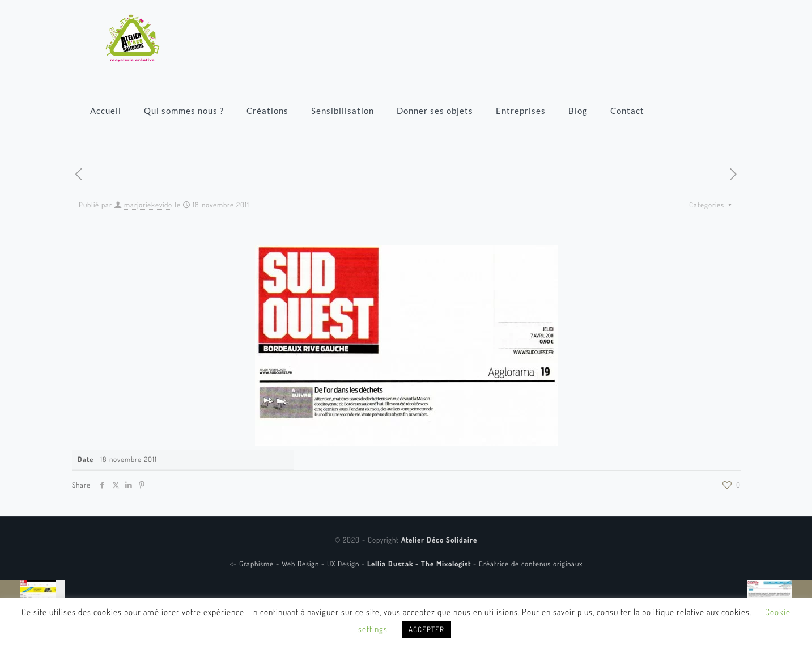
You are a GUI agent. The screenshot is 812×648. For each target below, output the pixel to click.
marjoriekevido (148, 205)
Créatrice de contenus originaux (531, 564)
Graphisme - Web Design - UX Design (300, 564)
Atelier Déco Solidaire (439, 540)
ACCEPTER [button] (426, 629)
